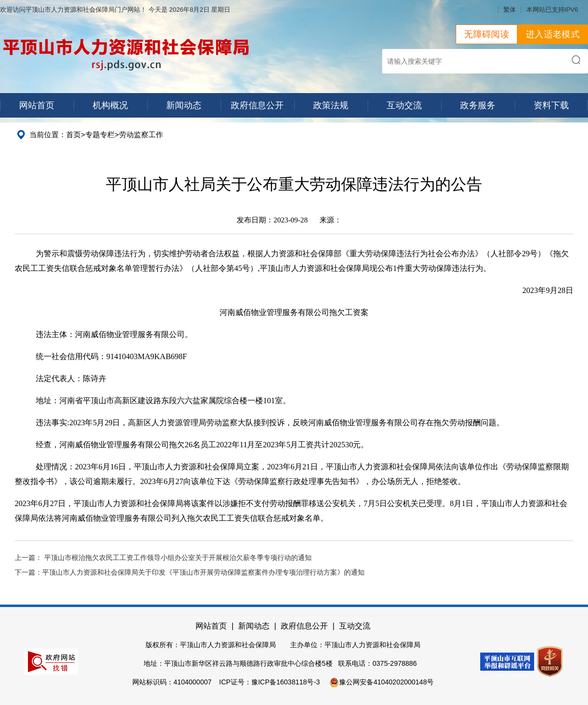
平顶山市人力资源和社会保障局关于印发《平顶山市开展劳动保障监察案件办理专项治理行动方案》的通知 (203, 572)
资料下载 (551, 105)
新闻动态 (184, 105)
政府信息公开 (257, 105)
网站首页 (37, 105)
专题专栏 (100, 134)
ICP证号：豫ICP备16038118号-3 (269, 682)
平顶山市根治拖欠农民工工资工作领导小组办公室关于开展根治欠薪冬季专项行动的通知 (178, 558)
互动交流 (404, 105)
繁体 (510, 10)
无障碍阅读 (487, 34)
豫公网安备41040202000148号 (381, 682)
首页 (73, 134)
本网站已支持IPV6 (552, 10)
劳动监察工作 (141, 134)
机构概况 (110, 105)
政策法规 (331, 105)
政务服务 (478, 105)
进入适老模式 (553, 34)
